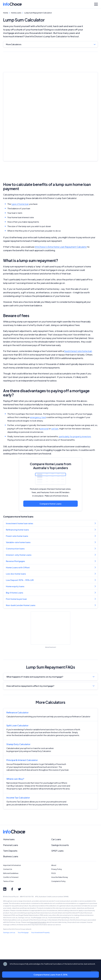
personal (44, 428)
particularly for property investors (75, 436)
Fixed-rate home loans (17, 536)
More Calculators (14, 44)
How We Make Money (60, 877)
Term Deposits (10, 851)
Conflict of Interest (11, 877)
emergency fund (38, 417)
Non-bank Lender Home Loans (21, 605)
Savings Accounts (60, 845)
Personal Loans (11, 845)
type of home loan (20, 204)
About (54, 865)
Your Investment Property (40, 932)
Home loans (9, 839)
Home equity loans (15, 586)
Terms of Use (8, 881)
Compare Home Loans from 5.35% (51, 975)
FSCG (54, 873)
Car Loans (56, 839)
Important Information (12, 865)
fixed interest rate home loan (78, 351)
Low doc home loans (16, 574)
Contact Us (8, 869)
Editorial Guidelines (11, 873)
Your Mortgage (23, 932)
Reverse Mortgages (15, 561)
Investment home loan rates (20, 523)
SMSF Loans (57, 851)
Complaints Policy (58, 881)
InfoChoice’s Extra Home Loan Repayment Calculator (61, 247)
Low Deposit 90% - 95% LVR (20, 580)
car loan (55, 428)
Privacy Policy (57, 869)
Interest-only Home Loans (19, 555)
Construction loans (15, 549)
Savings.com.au (9, 932)
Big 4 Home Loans (15, 593)
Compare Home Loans (50, 504)
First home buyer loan (16, 599)
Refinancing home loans (17, 530)
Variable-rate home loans (18, 542)
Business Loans (11, 856)
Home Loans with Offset (18, 567)
